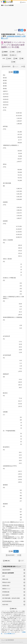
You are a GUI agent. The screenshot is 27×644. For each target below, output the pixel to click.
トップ (22, 561)
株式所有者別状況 (7, 601)
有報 (22, 59)
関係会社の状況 (6, 582)
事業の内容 (5, 579)
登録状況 (6, 55)
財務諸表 (6, 52)
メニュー (16, 67)
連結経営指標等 (7, 67)
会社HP (10, 59)
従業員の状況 (6, 586)
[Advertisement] (13, 17)
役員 (20, 52)
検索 (16, 59)
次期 (15, 72)
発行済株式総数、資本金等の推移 (11, 598)
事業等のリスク (6, 589)
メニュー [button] (1, 2)
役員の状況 (5, 605)
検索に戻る (7, 561)
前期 (12, 72)
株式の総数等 (6, 595)
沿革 (22, 67)
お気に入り (14, 55)
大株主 (13, 52)
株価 (14, 62)
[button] (23, 2)
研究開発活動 (6, 592)
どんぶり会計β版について (9, 634)
